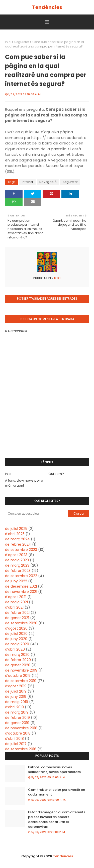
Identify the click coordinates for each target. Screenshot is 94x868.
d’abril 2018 (14, 739)
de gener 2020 (18, 665)
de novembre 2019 (21, 670)
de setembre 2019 (21, 681)
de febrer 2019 (17, 718)
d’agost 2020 (16, 628)
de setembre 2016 (21, 749)
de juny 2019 (16, 697)
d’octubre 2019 (18, 676)
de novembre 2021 (21, 592)
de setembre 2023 (21, 550)
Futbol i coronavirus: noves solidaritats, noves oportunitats (54, 770)
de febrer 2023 (18, 571)
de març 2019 (17, 712)
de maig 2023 (17, 560)
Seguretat (22, 42)
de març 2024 (17, 539)
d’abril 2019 (14, 707)
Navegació (48, 182)
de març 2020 (17, 655)
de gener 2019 (17, 723)
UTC (57, 278)
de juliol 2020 (16, 634)
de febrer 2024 (18, 544)
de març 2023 (17, 565)
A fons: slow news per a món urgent (24, 483)
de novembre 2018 (21, 728)
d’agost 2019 (16, 686)
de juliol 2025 (16, 529)
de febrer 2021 (17, 613)
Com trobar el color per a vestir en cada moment (57, 792)
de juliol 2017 (16, 744)
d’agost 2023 (16, 555)
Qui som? (56, 474)
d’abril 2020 (15, 649)
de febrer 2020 (18, 660)
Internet (27, 182)
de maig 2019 (17, 702)
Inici (8, 42)
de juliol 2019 (16, 691)
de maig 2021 (16, 602)
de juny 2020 (16, 639)
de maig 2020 (17, 644)
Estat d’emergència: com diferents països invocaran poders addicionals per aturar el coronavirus (57, 820)
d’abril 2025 (15, 534)
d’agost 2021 (16, 597)
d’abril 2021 (14, 607)
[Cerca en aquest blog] (36, 514)
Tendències (47, 7)
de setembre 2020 (21, 623)
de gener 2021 (17, 618)
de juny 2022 (16, 581)
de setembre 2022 (21, 576)
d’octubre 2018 (18, 733)
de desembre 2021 (21, 586)
